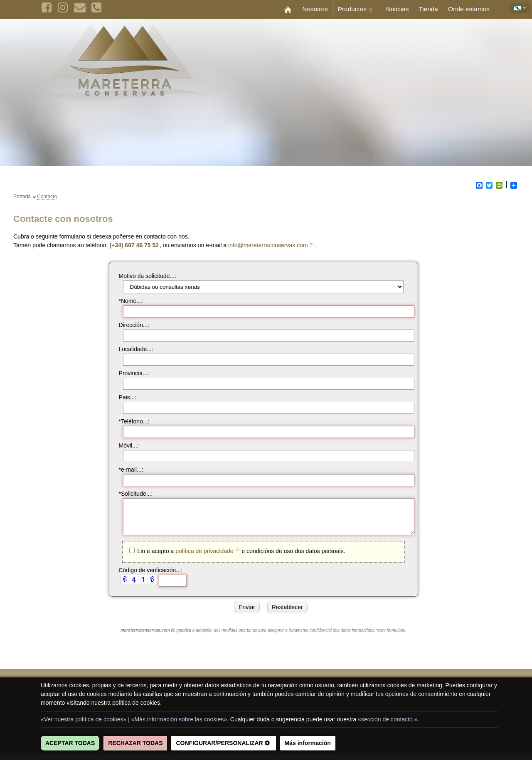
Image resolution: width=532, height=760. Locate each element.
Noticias (398, 9)
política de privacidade (200, 557)
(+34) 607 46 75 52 (138, 245)
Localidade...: (132, 349)
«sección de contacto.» (388, 719)
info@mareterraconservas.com (272, 245)
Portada (22, 197)
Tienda (428, 9)
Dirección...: (130, 325)
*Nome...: (127, 301)
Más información (308, 743)
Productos (360, 10)
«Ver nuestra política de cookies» (84, 719)
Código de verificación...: (147, 576)
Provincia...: (130, 373)
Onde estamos (469, 9)
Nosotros (315, 9)
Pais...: (124, 397)
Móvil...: (125, 445)
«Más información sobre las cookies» (179, 719)
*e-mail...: (127, 470)
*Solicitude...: (132, 494)
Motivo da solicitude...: (144, 276)
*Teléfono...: (130, 421)
